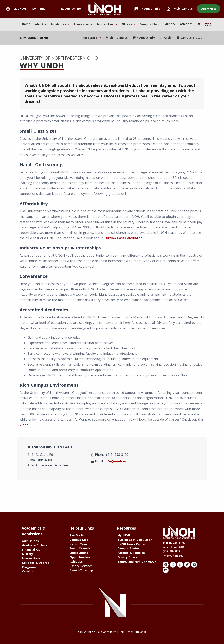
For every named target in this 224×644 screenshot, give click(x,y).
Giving (204, 24)
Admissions (82, 24)
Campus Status (189, 38)
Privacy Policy (127, 557)
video (24, 425)
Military (170, 24)
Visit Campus (179, 8)
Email (39, 8)
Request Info (146, 8)
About (39, 24)
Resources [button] (90, 38)
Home (26, 24)
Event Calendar (81, 548)
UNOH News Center (132, 544)
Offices (127, 24)
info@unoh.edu (117, 461)
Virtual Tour (78, 544)
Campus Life (148, 24)
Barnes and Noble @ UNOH (137, 561)
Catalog (28, 571)
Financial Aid (106, 24)
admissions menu (34, 38)
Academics (58, 24)
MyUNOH (15, 8)
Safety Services (81, 566)
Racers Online (66, 8)
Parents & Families (131, 553)
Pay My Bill (77, 535)
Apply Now (209, 9)
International (32, 558)
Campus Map (79, 540)
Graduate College (35, 545)
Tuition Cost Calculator (123, 238)
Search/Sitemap (81, 570)
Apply (166, 38)
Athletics (186, 24)
